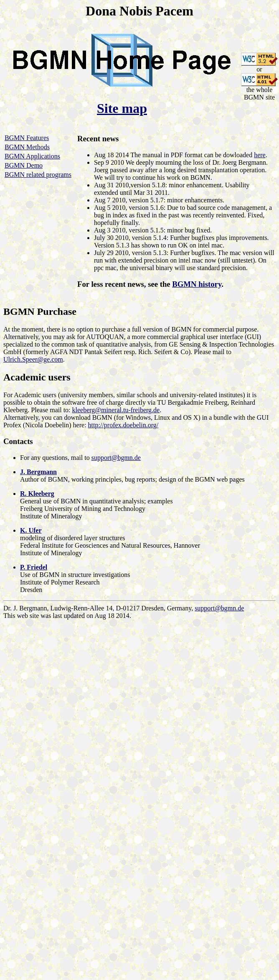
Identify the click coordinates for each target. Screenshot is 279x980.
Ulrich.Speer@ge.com (33, 359)
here (260, 155)
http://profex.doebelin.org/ (123, 425)
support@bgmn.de (116, 458)
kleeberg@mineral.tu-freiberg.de (116, 410)
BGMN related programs (38, 175)
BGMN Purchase (40, 311)
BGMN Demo (24, 165)
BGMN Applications (32, 156)
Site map (122, 108)
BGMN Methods (27, 147)
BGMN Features (27, 138)
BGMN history (197, 284)
